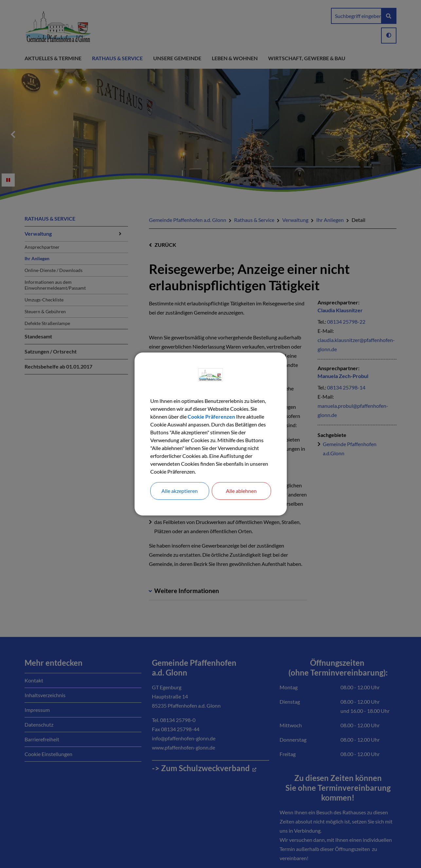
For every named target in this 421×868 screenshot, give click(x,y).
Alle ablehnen (241, 491)
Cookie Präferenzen (211, 416)
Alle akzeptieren (180, 491)
